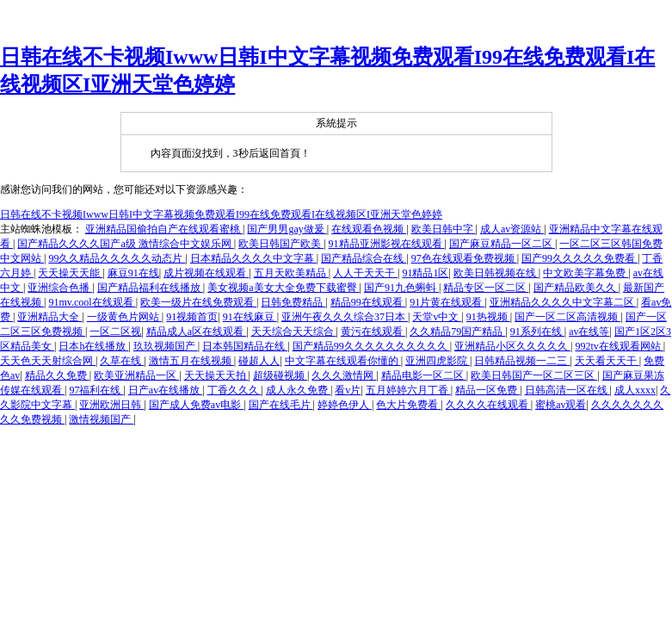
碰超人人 (259, 361)
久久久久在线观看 (488, 405)
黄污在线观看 (373, 332)
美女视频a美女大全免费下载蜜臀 (283, 288)
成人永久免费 (298, 390)
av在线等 (589, 332)
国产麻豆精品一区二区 (502, 244)
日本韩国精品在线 (245, 346)
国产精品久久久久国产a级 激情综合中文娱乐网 (125, 244)
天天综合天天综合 (294, 332)
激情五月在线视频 (191, 361)
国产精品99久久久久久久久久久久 (371, 346)
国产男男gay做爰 (287, 229)
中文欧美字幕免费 (586, 273)
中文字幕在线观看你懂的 (343, 361)
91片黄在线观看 (447, 302)
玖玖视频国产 (166, 346)
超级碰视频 (280, 375)
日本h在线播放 (93, 346)
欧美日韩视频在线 (496, 273)
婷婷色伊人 (345, 405)
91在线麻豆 (250, 317)
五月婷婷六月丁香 (408, 390)
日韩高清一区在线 (567, 390)
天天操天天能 (70, 273)
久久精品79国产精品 (457, 332)
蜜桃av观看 (561, 405)
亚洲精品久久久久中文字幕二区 (563, 302)
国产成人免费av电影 (196, 405)
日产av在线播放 (165, 390)
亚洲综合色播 (60, 288)
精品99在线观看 (368, 302)
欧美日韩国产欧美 (281, 244)
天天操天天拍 (216, 375)
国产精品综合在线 (364, 258)
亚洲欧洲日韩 (111, 405)
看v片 (348, 390)
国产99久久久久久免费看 (580, 258)
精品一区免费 (487, 390)
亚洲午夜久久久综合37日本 (345, 317)
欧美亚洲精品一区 (136, 375)
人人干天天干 (365, 273)
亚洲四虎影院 (438, 361)
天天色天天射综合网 (48, 361)
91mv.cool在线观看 (92, 302)
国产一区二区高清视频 (567, 317)
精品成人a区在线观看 (196, 332)
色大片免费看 (408, 405)
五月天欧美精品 (291, 273)
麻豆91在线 (133, 273)
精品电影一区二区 (424, 375)
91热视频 (488, 317)
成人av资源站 (512, 229)
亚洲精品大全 (49, 317)
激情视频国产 (101, 419)
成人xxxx (635, 390)
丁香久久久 (234, 390)
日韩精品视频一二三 (522, 361)
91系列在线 (537, 332)
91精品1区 (425, 273)
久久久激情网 (344, 375)
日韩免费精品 (293, 302)
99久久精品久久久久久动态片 (117, 258)
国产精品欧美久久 (576, 288)
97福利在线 (96, 390)
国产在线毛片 (281, 405)
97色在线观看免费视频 (464, 258)
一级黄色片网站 (124, 317)
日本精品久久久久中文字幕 (253, 258)
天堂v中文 (437, 317)
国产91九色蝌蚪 (401, 288)
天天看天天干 (607, 361)
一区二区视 (115, 332)
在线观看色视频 (369, 229)
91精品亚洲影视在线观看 (387, 244)
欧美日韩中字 (444, 229)
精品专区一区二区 (486, 288)
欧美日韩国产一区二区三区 (534, 375)
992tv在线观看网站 (619, 346)
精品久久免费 (57, 375)
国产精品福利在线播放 (150, 288)
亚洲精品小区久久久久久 (512, 346)
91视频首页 (192, 317)
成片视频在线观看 (206, 273)
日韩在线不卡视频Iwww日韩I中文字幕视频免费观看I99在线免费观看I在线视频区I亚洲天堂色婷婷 (221, 214)
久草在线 (122, 361)
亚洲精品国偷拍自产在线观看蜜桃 (164, 229)
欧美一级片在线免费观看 (198, 302)
